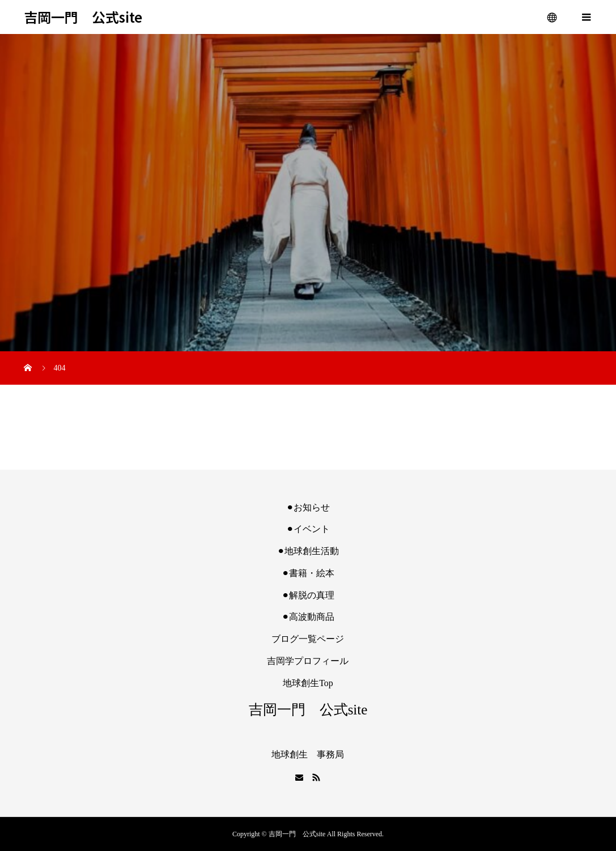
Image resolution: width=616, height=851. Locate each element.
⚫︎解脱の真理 (308, 595)
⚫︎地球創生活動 (308, 551)
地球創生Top (308, 683)
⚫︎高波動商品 (308, 617)
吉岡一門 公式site (83, 17)
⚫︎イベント (308, 529)
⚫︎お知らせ (308, 507)
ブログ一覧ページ (308, 639)
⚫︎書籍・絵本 (308, 573)
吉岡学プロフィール (308, 661)
